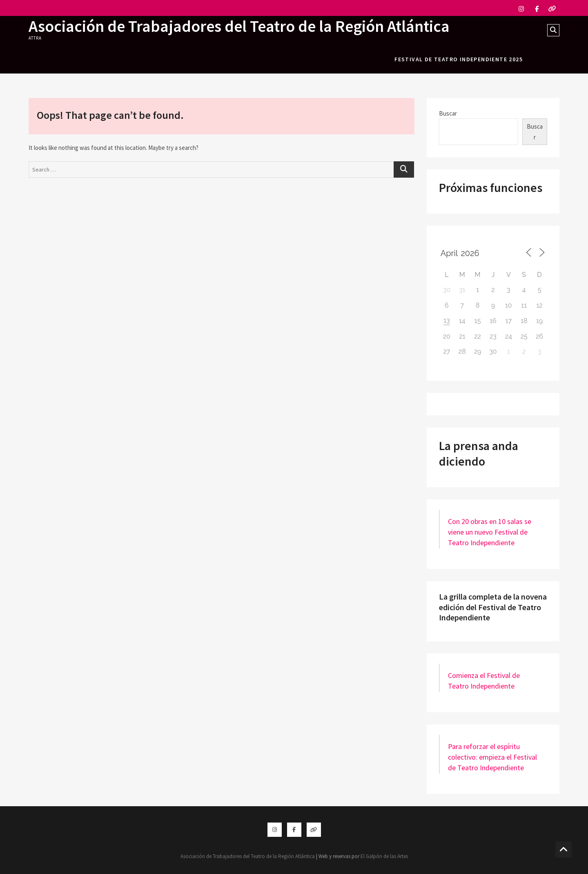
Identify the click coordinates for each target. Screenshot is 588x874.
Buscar (448, 113)
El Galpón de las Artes (384, 856)
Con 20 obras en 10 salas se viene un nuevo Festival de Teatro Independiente (490, 532)
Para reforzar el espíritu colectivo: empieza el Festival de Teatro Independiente (492, 757)
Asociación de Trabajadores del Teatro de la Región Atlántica (239, 26)
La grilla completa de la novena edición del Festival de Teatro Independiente (493, 607)
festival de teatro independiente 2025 (459, 59)
